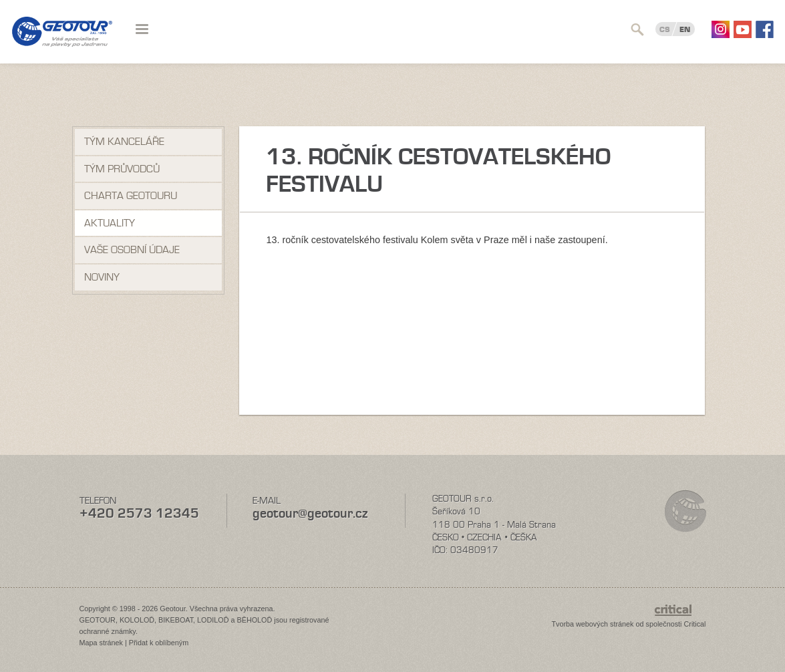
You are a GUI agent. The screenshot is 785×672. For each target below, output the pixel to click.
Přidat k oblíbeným (159, 643)
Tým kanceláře (124, 142)
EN (685, 29)
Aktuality (110, 223)
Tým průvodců (122, 169)
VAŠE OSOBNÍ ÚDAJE (132, 250)
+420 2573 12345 (139, 513)
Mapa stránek (101, 643)
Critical (695, 624)
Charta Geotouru (131, 196)
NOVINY (102, 277)
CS (665, 29)
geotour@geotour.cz (310, 513)
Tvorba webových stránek (592, 624)
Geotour (62, 40)
